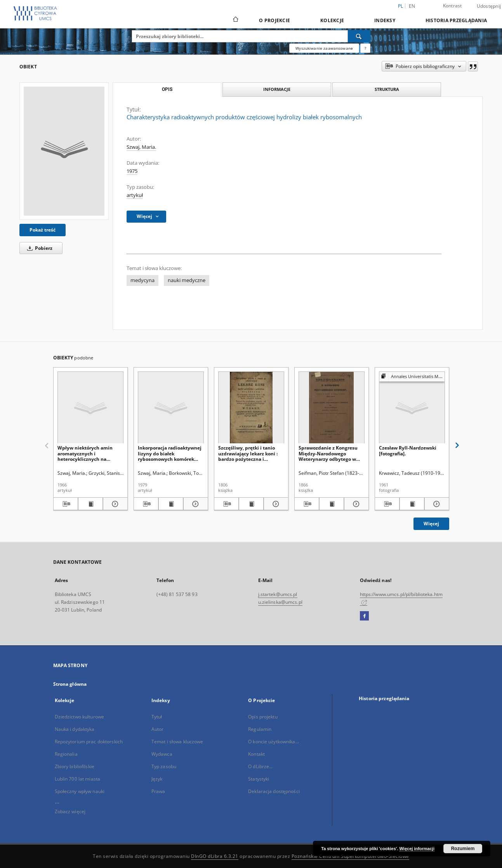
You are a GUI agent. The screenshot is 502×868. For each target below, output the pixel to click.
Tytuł (157, 717)
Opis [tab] (167, 89)
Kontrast (452, 6)
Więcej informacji (417, 849)
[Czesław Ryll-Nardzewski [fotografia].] (412, 408)
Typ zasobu (164, 766)
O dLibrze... (260, 766)
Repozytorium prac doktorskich (89, 742)
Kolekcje (332, 20)
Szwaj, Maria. (141, 147)
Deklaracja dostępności (274, 791)
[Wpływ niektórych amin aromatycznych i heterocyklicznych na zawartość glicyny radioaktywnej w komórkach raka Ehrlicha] (90, 408)
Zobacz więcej (70, 811)
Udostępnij (489, 6)
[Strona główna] (235, 20)
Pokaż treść (43, 230)
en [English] (412, 6)
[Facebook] (364, 616)
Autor (158, 729)
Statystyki (259, 779)
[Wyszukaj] (359, 36)
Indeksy (385, 20)
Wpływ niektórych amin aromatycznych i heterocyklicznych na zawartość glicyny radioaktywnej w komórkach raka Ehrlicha (90, 453)
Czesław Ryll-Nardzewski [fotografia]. (408, 451)
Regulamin (260, 729)
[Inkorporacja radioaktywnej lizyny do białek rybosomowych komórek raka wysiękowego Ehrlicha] (171, 408)
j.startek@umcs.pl (278, 594)
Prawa (158, 791)
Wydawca (162, 754)
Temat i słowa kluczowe (177, 742)
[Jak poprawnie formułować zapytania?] (365, 48)
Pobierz (38, 248)
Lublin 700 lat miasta (78, 779)
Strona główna (70, 684)
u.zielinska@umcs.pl (280, 602)
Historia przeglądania (456, 20)
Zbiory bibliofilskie (75, 766)
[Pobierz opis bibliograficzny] (66, 504)
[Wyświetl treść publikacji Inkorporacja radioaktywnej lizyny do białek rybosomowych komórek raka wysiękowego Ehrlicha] (171, 504)
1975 (132, 171)
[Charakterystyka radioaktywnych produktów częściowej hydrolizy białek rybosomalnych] (64, 151)
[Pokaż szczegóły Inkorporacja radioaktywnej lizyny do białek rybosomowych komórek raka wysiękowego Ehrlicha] (195, 504)
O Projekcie (274, 20)
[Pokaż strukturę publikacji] (412, 377)
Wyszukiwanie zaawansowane (324, 48)
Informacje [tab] (277, 89)
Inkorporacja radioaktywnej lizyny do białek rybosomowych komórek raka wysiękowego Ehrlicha (170, 453)
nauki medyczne (187, 280)
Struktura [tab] (387, 89)
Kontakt (256, 754)
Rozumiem (463, 849)
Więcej (431, 524)
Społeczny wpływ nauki (80, 791)
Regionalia (66, 754)
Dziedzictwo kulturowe (80, 717)
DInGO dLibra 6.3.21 (215, 856)
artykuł (135, 195)
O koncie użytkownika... (274, 742)
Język (157, 779)
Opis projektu (263, 717)
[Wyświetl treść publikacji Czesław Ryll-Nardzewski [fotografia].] (412, 504)
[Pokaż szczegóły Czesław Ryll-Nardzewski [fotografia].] (436, 504)
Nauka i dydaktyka (75, 729)
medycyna (142, 280)
